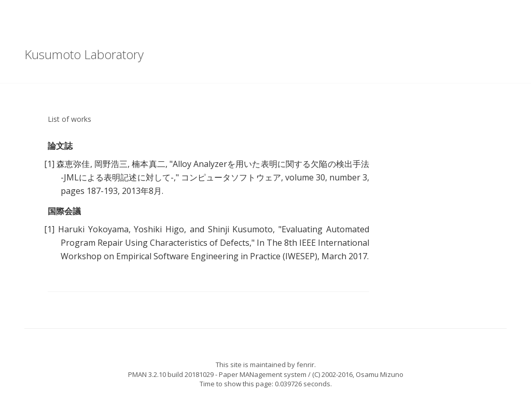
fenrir (305, 365)
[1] (49, 164)
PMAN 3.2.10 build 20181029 (171, 374)
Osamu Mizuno (380, 374)
